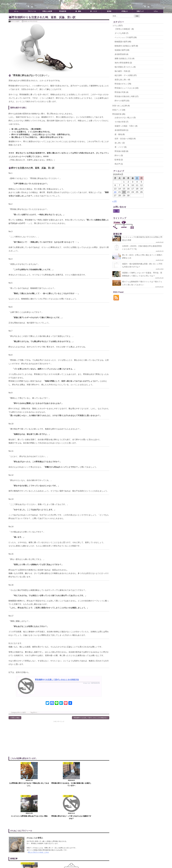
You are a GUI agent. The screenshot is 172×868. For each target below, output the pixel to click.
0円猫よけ (125, 11)
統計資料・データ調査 (124, 75)
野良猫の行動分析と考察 (125, 96)
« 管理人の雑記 (15, 718)
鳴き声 (117, 164)
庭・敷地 (78, 11)
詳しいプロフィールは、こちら (38, 819)
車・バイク (94, 11)
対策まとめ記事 (47, 11)
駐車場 (109, 11)
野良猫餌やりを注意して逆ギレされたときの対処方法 (57, 680)
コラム (156, 11)
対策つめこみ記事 (120, 106)
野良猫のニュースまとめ (125, 88)
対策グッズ (140, 11)
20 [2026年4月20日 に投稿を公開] (115, 192)
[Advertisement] (34, 738)
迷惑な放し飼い (121, 80)
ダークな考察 (120, 33)
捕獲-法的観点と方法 (123, 59)
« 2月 (115, 201)
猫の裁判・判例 (121, 71)
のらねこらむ (10, 4)
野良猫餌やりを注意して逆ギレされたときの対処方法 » (91, 718)
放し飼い (118, 143)
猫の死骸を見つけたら (124, 67)
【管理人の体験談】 (123, 29)
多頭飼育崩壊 (120, 54)
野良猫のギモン (121, 84)
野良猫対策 (63, 11)
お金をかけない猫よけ (124, 118)
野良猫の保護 (120, 151)
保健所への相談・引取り (125, 126)
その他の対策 (120, 122)
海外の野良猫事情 (122, 63)
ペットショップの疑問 (124, 37)
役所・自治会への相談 (124, 139)
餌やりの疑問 (15, 21)
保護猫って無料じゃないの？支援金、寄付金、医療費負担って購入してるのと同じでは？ (137, 276)
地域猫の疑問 (120, 50)
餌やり (35, 712)
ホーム (16, 11)
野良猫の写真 (120, 92)
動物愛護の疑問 (121, 42)
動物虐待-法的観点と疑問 (125, 46)
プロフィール (32, 11)
